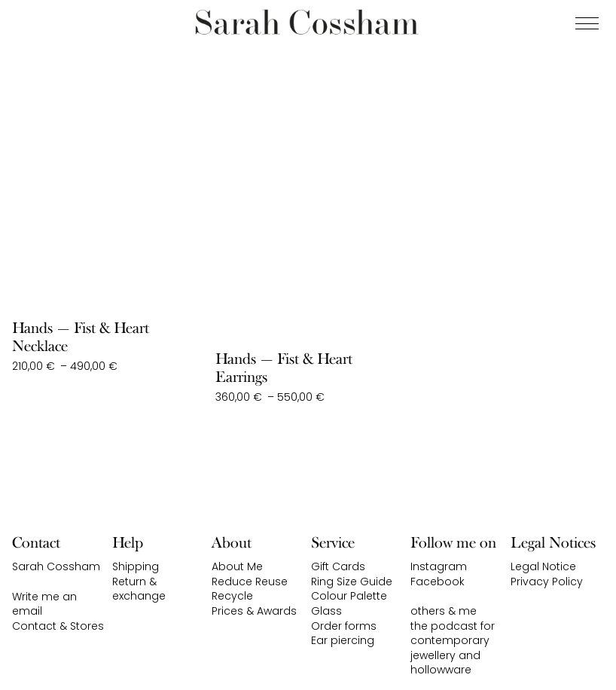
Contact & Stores (58, 626)
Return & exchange (139, 589)
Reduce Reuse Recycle (250, 589)
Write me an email (44, 604)
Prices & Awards (254, 611)
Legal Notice (543, 566)
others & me (444, 611)
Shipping (136, 566)
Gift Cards (338, 566)
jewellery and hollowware (445, 663)
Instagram (439, 566)
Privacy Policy (547, 582)
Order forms (344, 626)
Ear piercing (343, 640)
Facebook (438, 582)
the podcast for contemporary (453, 634)
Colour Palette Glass (349, 603)
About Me (237, 566)
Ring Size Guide (352, 582)
